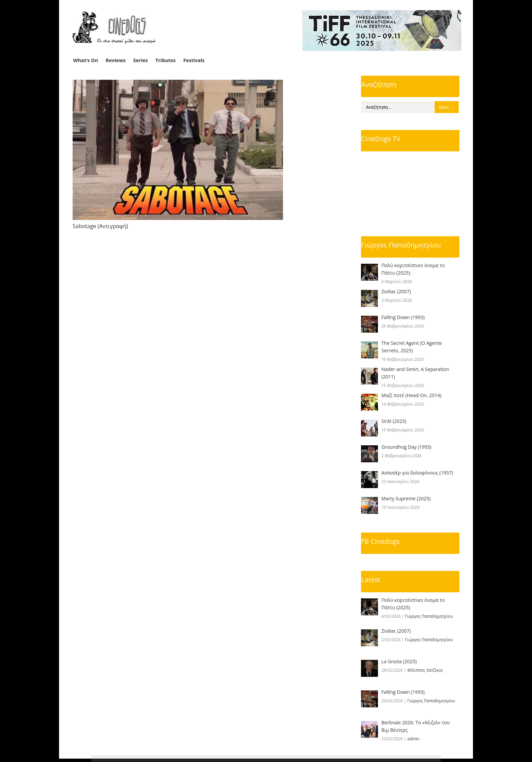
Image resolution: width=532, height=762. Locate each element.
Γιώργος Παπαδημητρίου (401, 245)
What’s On (86, 60)
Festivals (194, 60)
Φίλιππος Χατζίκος (425, 670)
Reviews (116, 60)
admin (414, 739)
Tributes (166, 60)
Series (141, 60)
